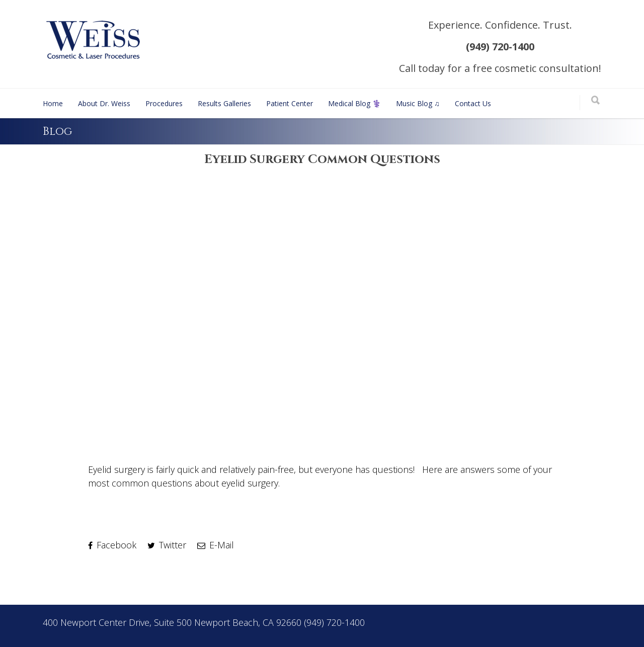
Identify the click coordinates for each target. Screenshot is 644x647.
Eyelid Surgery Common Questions (322, 159)
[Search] (595, 101)
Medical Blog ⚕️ (354, 103)
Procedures (164, 103)
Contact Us (473, 103)
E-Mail (216, 545)
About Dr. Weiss (104, 103)
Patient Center (290, 103)
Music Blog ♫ (418, 103)
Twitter (167, 545)
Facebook (112, 545)
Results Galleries (224, 103)
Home (53, 103)
